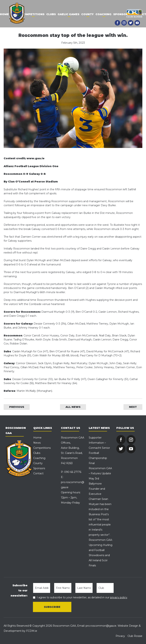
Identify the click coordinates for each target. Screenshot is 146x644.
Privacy (120, 636)
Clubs (51, 14)
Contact (38, 473)
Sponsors (121, 14)
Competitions (33, 14)
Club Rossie (135, 636)
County (87, 14)
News (37, 443)
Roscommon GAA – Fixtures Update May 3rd (100, 473)
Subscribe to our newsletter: (19, 590)
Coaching (103, 14)
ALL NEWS (73, 407)
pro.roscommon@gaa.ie (101, 626)
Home (37, 438)
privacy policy (119, 597)
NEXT (133, 407)
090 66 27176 (73, 472)
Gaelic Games (69, 14)
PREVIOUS (17, 407)
